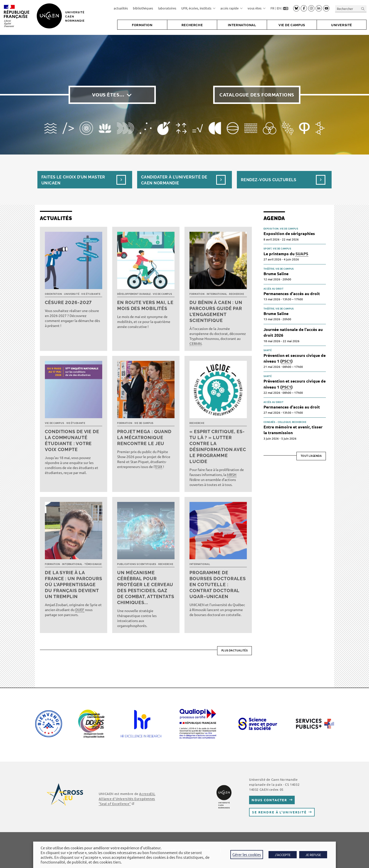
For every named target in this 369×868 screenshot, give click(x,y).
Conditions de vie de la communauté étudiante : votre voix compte (72, 440)
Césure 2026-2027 (68, 302)
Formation (197, 294)
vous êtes (257, 8)
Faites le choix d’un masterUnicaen (73, 180)
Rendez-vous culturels (269, 180)
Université (72, 294)
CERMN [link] (195, 343)
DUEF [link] (80, 610)
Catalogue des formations (257, 95)
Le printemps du (286, 254)
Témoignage (93, 564)
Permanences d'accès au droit (292, 293)
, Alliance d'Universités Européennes (127, 799)
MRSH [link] (232, 474)
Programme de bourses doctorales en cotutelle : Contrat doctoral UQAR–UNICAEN (218, 585)
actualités (121, 8)
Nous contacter (269, 800)
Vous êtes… (108, 95)
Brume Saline (276, 274)
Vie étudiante (91, 294)
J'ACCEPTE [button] (283, 855)
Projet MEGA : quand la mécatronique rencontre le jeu (144, 437)
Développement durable (134, 294)
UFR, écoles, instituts (198, 8)
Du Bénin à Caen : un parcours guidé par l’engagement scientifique (216, 311)
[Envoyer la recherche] (363, 9)
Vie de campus (162, 294)
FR (272, 8)
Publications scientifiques (137, 564)
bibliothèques (143, 8)
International (217, 294)
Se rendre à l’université (279, 812)
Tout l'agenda (311, 456)
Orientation (53, 294)
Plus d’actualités (235, 651)
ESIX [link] (159, 467)
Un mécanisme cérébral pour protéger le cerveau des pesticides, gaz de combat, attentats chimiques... (146, 588)
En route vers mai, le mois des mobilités (145, 305)
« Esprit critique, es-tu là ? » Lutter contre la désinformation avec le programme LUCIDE (218, 446)
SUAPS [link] (302, 254)
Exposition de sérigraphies (289, 233)
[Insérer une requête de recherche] (351, 9)
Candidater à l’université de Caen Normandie (174, 180)
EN (279, 8)
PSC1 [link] (286, 361)
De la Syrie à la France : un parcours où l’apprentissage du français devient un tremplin (74, 585)
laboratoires (167, 8)
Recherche (236, 294)
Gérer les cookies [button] (247, 854)
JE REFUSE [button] (313, 855)
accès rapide (231, 8)
